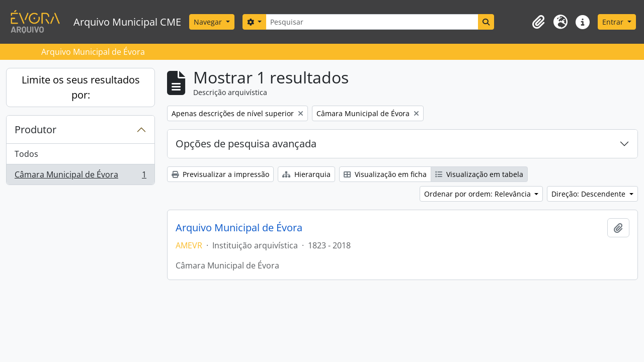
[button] (538, 22)
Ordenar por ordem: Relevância (478, 194)
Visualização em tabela (479, 174)
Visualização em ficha (385, 174)
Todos (26, 154)
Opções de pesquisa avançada (246, 144)
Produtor (35, 129)
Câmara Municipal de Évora (80, 176)
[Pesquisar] (372, 22)
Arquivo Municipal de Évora (239, 228)
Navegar (209, 22)
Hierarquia (306, 174)
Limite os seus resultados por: (81, 87)
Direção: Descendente (589, 194)
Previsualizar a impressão (220, 174)
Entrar (614, 22)
